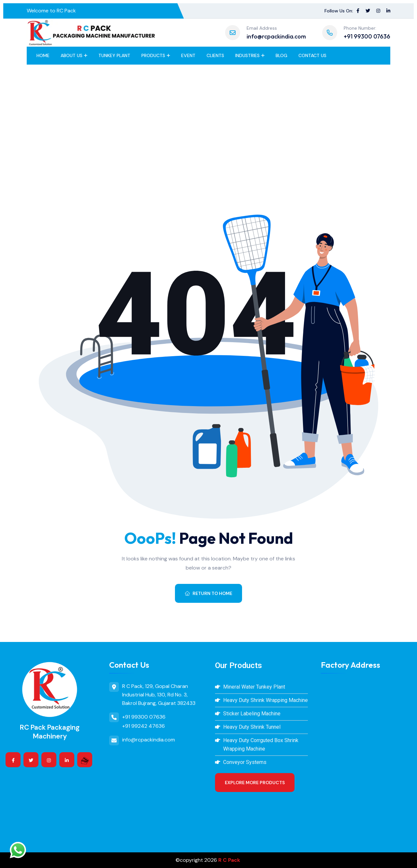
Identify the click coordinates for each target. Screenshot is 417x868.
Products (153, 55)
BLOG (281, 55)
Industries (247, 55)
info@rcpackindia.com (276, 36)
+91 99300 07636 (367, 36)
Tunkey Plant (114, 55)
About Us (72, 55)
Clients (215, 55)
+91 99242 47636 (144, 726)
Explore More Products (255, 783)
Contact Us (312, 55)
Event (188, 55)
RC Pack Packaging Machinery (50, 732)
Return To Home (208, 593)
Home (43, 55)
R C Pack (229, 860)
